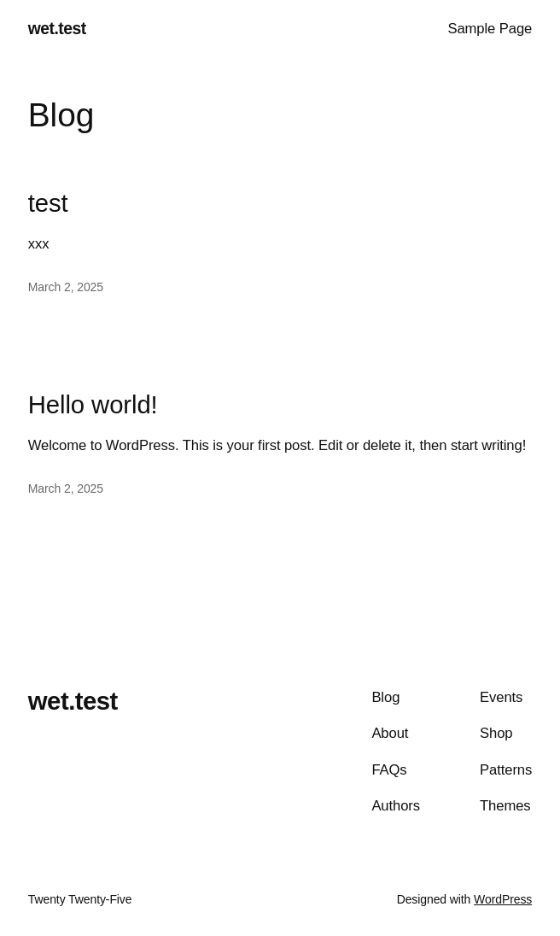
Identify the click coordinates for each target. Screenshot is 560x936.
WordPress (503, 899)
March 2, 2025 (66, 287)
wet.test (57, 29)
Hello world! (93, 405)
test (48, 203)
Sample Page (490, 29)
